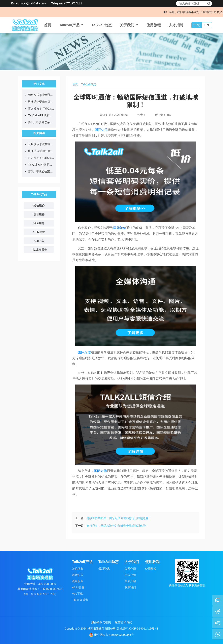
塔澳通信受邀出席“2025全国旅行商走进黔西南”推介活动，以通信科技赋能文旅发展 (41, 102)
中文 (197, 25)
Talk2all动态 (102, 25)
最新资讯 (104, 569)
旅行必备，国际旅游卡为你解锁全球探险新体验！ (118, 526)
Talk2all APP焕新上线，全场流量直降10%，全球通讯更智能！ (41, 115)
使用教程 (154, 25)
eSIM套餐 (39, 232)
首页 (47, 25)
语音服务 (39, 214)
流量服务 (39, 223)
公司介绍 (130, 569)
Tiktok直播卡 (39, 250)
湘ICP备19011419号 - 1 (143, 629)
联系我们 (130, 587)
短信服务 (39, 205)
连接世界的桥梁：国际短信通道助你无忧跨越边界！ (119, 518)
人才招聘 (176, 25)
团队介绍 (130, 575)
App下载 (39, 241)
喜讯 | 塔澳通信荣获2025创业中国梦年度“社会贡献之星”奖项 (41, 122)
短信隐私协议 (123, 622)
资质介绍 (130, 581)
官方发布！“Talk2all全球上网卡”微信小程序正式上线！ (41, 109)
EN (206, 25)
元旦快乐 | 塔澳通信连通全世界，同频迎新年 (41, 95)
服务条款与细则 (101, 622)
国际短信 (101, 130)
